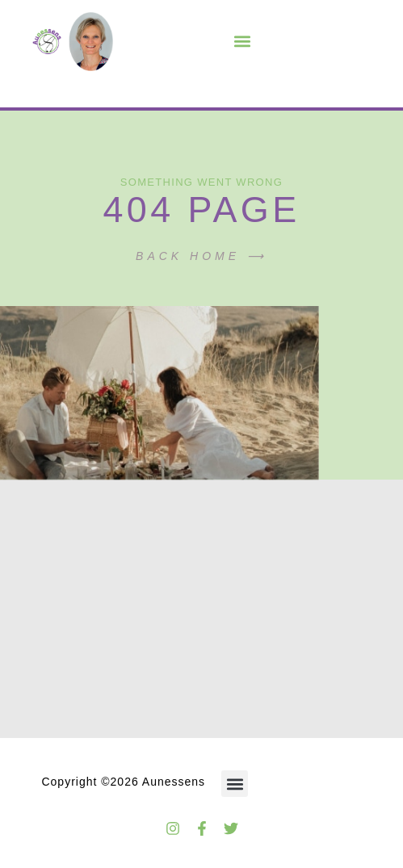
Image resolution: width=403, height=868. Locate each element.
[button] (242, 42)
